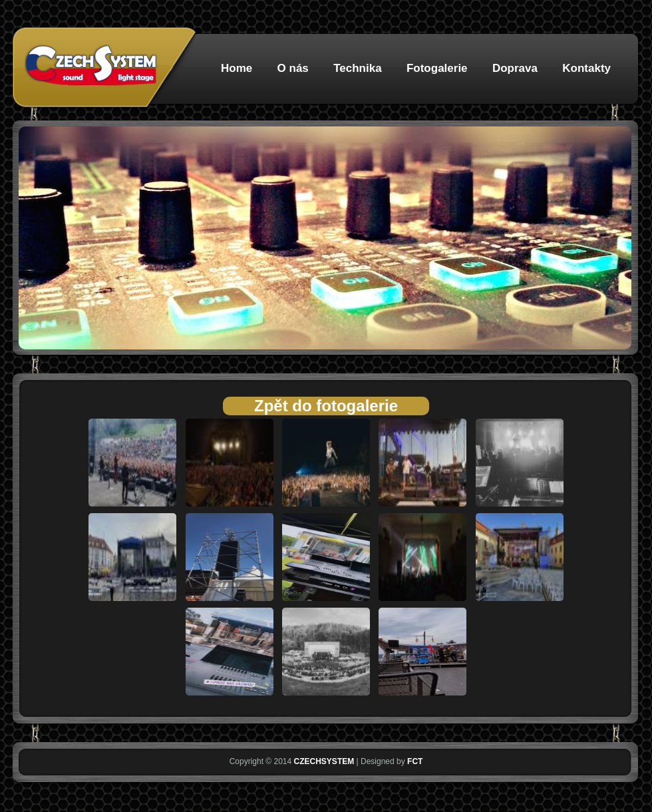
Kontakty (586, 68)
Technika (357, 68)
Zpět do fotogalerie (326, 406)
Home (237, 68)
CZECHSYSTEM (324, 761)
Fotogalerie (437, 68)
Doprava (515, 68)
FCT (415, 761)
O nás (293, 68)
